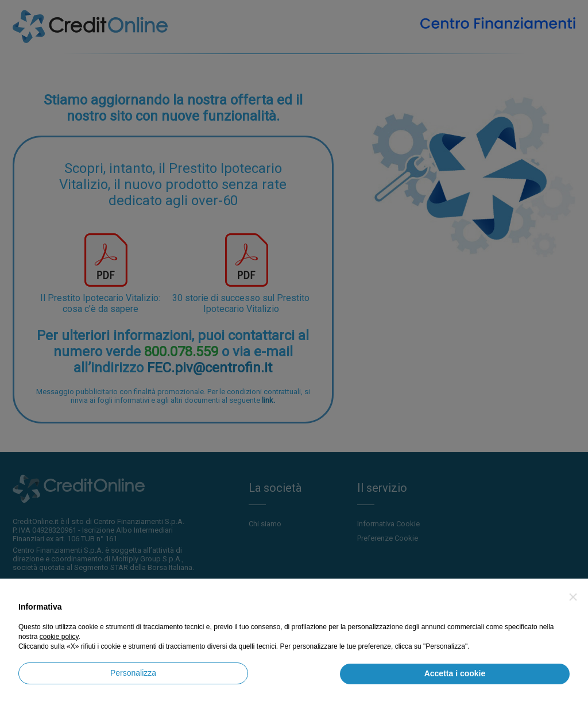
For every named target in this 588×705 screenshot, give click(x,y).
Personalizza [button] (133, 673)
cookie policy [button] (59, 637)
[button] (573, 597)
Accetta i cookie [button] (455, 673)
